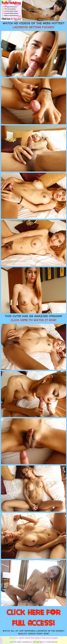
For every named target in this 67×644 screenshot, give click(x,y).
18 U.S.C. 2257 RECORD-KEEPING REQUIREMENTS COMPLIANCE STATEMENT (34, 638)
